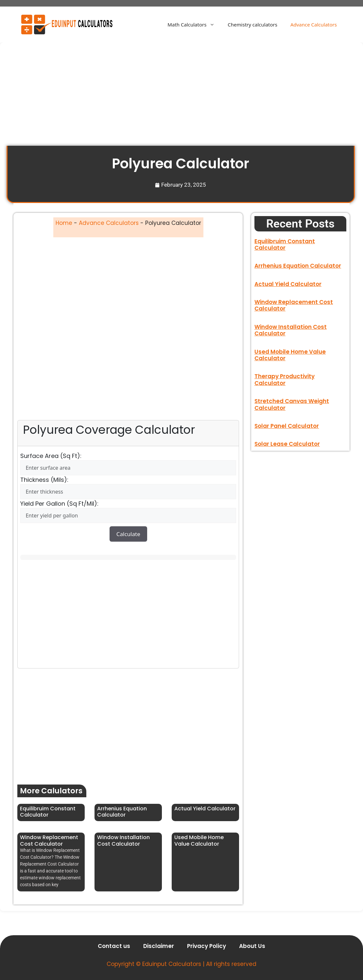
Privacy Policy (207, 946)
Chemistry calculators (252, 25)
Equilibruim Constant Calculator (48, 812)
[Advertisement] (181, 97)
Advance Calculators (314, 25)
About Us (252, 946)
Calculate (128, 534)
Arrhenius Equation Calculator (122, 812)
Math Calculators (194, 25)
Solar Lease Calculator (287, 444)
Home (64, 223)
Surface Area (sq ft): (51, 456)
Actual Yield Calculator (205, 809)
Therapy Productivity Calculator (285, 380)
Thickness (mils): (44, 480)
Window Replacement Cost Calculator (49, 840)
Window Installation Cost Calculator (123, 840)
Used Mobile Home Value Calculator (199, 840)
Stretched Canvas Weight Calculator (292, 404)
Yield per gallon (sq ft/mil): (59, 504)
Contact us (114, 946)
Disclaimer (159, 946)
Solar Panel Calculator (287, 426)
